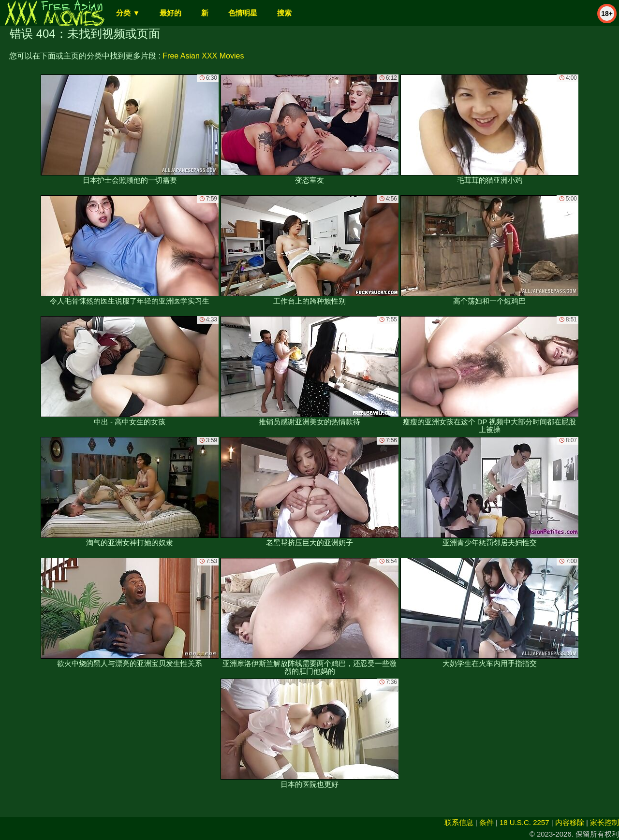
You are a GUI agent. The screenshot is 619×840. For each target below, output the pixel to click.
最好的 (170, 13)
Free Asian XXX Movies (203, 56)
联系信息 (459, 822)
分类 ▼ (128, 13)
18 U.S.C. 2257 (524, 822)
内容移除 (570, 822)
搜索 (284, 13)
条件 (486, 822)
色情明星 (243, 13)
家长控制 (604, 822)
